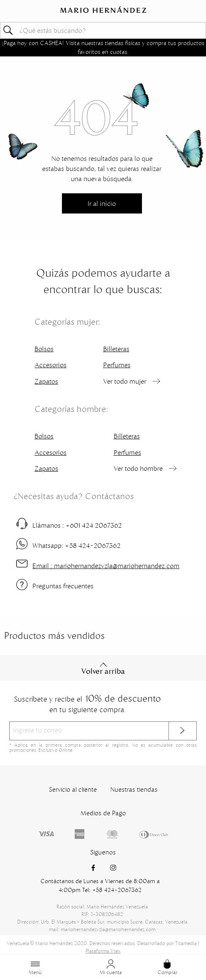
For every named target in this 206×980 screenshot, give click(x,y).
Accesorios (51, 365)
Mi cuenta (111, 967)
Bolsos (44, 349)
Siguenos (103, 852)
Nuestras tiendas (134, 789)
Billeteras (116, 349)
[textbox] (103, 30)
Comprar (167, 967)
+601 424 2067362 (77, 525)
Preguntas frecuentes (63, 586)
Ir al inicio (102, 203)
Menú (35, 967)
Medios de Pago (103, 813)
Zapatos (46, 381)
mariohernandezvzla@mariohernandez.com (106, 566)
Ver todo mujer (125, 381)
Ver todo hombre (138, 468)
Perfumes (117, 365)
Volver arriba (103, 669)
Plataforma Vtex (103, 951)
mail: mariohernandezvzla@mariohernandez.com (102, 929)
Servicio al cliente (73, 789)
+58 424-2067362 (76, 545)
